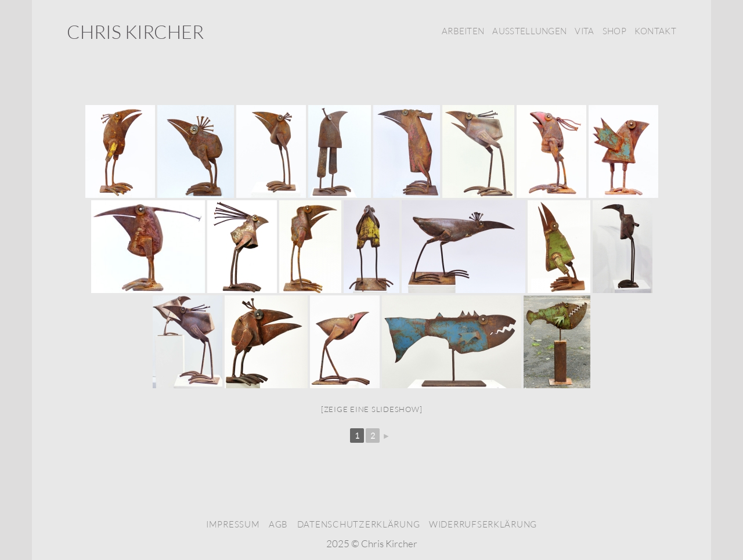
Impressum (233, 524)
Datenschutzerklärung (359, 524)
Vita (584, 31)
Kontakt (655, 31)
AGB (278, 524)
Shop (614, 31)
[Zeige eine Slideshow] (372, 409)
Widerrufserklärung (483, 524)
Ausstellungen (529, 31)
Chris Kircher (135, 32)
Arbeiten (463, 31)
